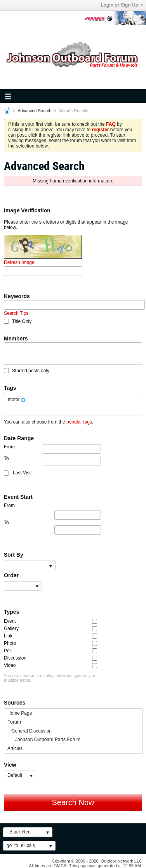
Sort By (14, 555)
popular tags (79, 422)
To (52, 461)
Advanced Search (34, 111)
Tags (10, 388)
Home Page (20, 713)
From (52, 449)
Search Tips (16, 313)
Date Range (19, 438)
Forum (14, 722)
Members (16, 339)
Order (11, 575)
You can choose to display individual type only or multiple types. (50, 678)
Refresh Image (19, 262)
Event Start (18, 497)
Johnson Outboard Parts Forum (44, 740)
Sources (15, 703)
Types (11, 612)
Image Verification (27, 210)
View (10, 765)
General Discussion (30, 731)
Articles (15, 748)
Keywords (17, 296)
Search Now (73, 802)
